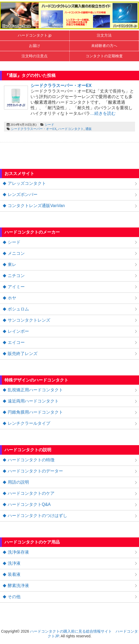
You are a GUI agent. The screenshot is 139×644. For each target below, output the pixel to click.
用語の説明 (18, 482)
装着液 (14, 574)
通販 (89, 129)
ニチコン (16, 276)
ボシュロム (18, 309)
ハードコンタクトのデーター (35, 471)
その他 (14, 597)
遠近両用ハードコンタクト (33, 401)
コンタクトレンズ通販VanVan (36, 206)
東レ (12, 264)
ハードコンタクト (71, 129)
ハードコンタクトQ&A (29, 504)
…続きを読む (103, 113)
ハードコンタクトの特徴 (31, 460)
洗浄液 (14, 563)
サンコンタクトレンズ (29, 320)
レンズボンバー (23, 194)
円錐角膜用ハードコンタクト (35, 412)
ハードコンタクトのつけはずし (37, 516)
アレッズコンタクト (27, 183)
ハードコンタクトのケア (31, 493)
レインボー (18, 331)
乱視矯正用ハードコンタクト (35, 390)
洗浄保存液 (18, 552)
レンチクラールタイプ (29, 423)
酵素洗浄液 (18, 586)
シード (49, 125)
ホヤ (12, 298)
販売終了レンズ (23, 354)
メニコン (16, 253)
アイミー (16, 287)
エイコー (16, 342)
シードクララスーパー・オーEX (34, 129)
